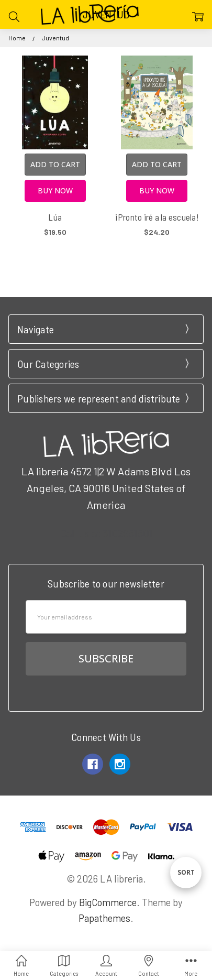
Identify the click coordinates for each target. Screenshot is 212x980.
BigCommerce (108, 902)
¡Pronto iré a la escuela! (157, 217)
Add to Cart (55, 164)
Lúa (55, 217)
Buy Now (55, 190)
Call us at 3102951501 (106, 533)
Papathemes (104, 918)
